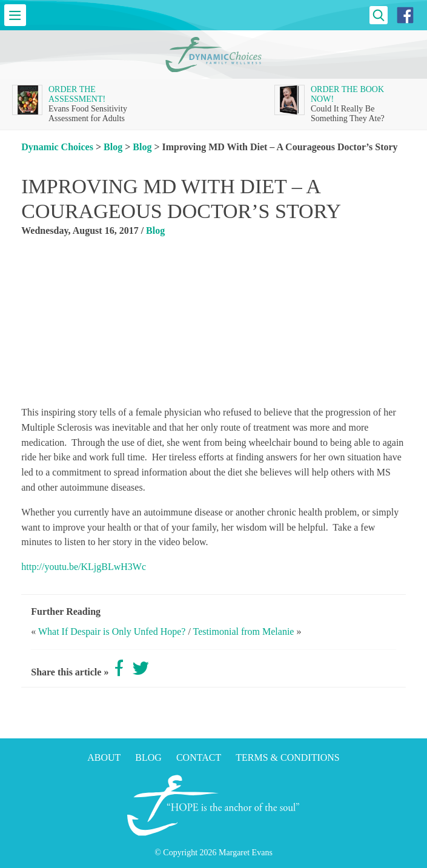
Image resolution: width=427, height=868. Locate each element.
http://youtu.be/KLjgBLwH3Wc (84, 567)
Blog (113, 147)
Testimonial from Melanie (244, 631)
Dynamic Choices (57, 147)
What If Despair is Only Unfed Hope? (112, 631)
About (104, 757)
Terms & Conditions (288, 757)
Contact (199, 757)
